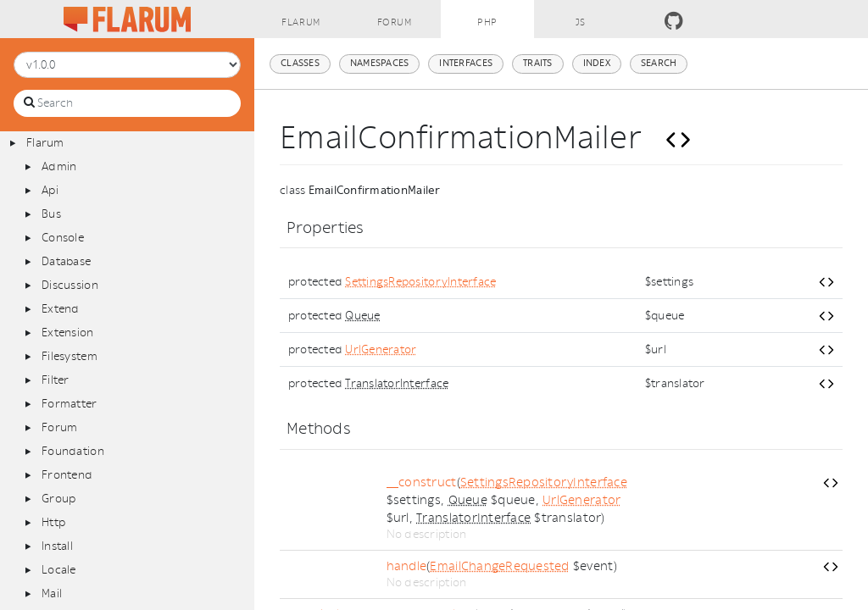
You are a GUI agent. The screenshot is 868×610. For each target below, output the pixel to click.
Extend (61, 309)
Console (63, 238)
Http (53, 522)
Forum (59, 427)
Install (57, 546)
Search (659, 63)
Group (58, 499)
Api (50, 190)
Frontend (67, 475)
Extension (67, 333)
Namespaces (380, 63)
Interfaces (466, 63)
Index (597, 63)
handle (407, 566)
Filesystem (70, 356)
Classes (300, 63)
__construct (422, 482)
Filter (56, 380)
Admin (59, 166)
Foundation (73, 451)
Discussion (70, 285)
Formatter (69, 404)
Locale (59, 570)
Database (66, 261)
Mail (52, 593)
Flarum (45, 143)
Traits (538, 63)
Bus (51, 214)
